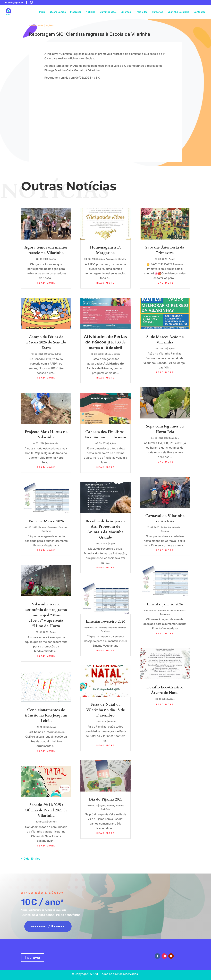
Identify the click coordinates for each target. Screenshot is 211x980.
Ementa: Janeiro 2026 (165, 604)
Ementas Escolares (48, 527)
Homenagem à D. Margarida (105, 250)
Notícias (91, 12)
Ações (50, 25)
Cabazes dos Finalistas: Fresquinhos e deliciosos (106, 434)
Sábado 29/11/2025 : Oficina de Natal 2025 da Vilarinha (46, 810)
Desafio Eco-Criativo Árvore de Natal (165, 690)
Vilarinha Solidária (178, 12)
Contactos (200, 12)
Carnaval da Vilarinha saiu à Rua (165, 518)
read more (46, 283)
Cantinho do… (108, 12)
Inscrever (76, 12)
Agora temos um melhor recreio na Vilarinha (46, 250)
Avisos (53, 727)
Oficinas (49, 354)
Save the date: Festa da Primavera (165, 250)
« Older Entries (31, 859)
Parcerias (158, 12)
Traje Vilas (141, 12)
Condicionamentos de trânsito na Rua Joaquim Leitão (46, 715)
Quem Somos (58, 12)
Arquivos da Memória (116, 259)
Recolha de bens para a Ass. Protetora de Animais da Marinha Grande (106, 529)
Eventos (112, 722)
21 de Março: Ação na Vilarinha (165, 340)
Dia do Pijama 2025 (106, 799)
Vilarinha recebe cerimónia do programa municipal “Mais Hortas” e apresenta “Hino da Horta (46, 615)
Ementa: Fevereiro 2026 (106, 621)
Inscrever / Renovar (45, 926)
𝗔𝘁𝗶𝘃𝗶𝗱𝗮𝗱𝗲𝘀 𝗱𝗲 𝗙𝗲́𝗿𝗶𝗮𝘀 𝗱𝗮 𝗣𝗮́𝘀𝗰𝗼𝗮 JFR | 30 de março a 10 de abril (106, 342)
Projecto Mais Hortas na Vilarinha (46, 434)
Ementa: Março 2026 (46, 521)
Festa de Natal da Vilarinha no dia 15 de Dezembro (106, 710)
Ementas (126, 12)
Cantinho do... (53, 443)
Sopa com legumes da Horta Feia (165, 429)
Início (42, 12)
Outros (58, 354)
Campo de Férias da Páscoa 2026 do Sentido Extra (46, 342)
